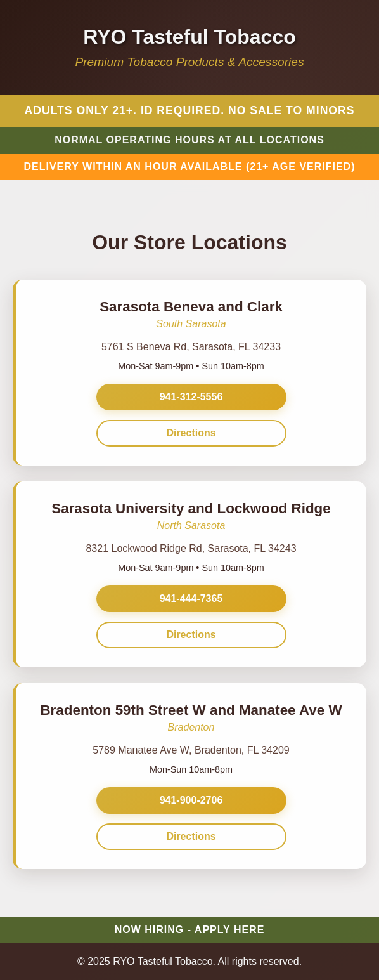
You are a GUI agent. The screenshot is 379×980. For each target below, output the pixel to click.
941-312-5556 (191, 397)
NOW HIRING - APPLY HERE (190, 930)
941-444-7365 (191, 598)
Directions (191, 433)
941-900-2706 (191, 800)
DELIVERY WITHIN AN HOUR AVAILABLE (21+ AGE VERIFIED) (190, 167)
